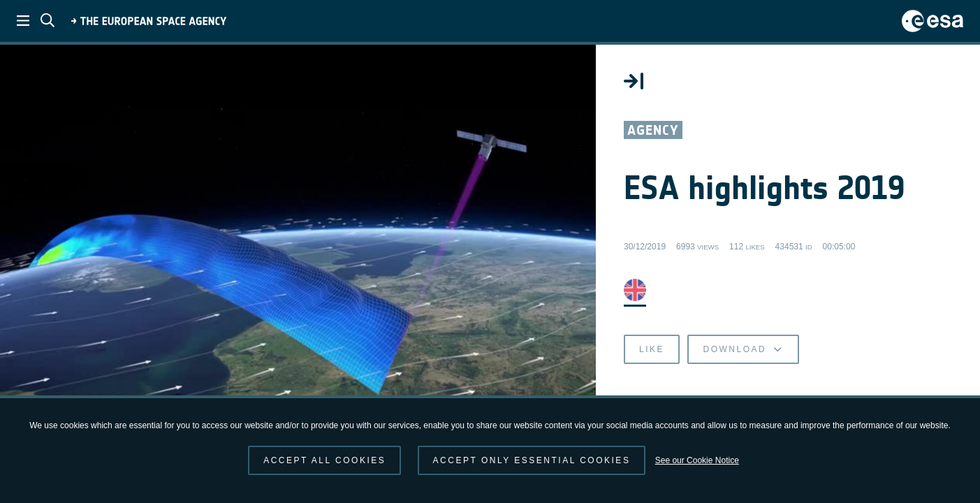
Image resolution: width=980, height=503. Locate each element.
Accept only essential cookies (532, 460)
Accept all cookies (324, 460)
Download (743, 349)
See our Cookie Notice (697, 460)
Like (652, 349)
